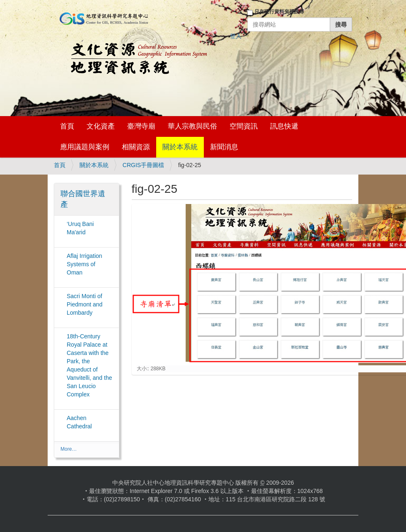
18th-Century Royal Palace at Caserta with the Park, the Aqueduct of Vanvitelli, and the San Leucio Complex (89, 365)
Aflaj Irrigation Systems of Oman (85, 264)
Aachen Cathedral (79, 422)
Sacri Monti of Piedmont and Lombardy (85, 304)
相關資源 (136, 147)
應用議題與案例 (85, 147)
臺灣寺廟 (141, 126)
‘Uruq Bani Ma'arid (80, 228)
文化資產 (101, 126)
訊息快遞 (284, 126)
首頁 (67, 126)
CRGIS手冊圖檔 (143, 165)
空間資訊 (244, 126)
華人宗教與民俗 (192, 126)
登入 (236, 36)
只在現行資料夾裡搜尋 (279, 12)
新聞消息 (224, 147)
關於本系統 (180, 147)
